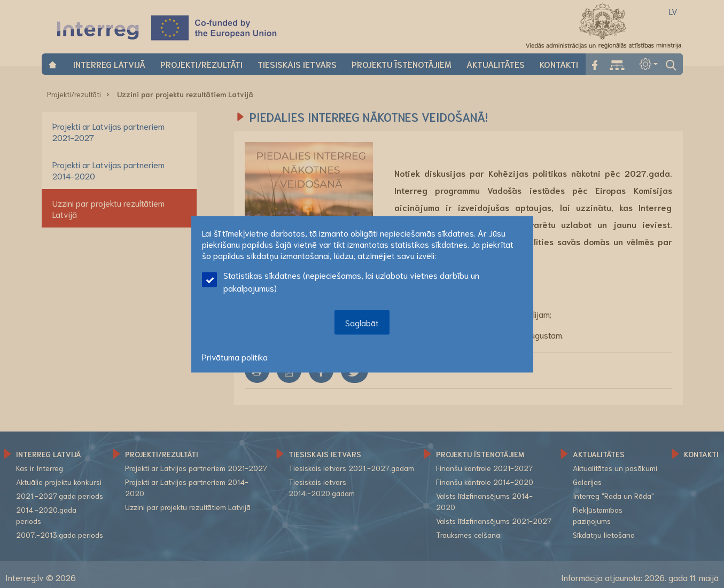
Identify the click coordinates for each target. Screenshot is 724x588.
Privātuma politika (235, 356)
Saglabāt (362, 322)
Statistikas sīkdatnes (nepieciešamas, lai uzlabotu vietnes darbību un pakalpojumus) (341, 281)
